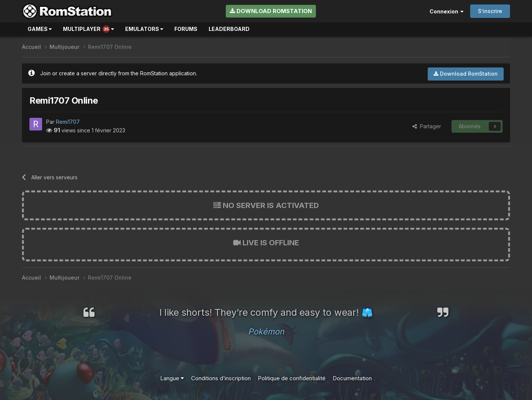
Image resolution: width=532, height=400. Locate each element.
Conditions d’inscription (221, 378)
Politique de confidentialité (292, 378)
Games (40, 29)
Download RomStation (271, 11)
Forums (186, 29)
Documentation (352, 378)
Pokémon (266, 331)
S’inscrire (490, 11)
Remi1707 (68, 122)
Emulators (144, 29)
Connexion (446, 11)
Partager (427, 126)
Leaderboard (229, 29)
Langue (172, 378)
